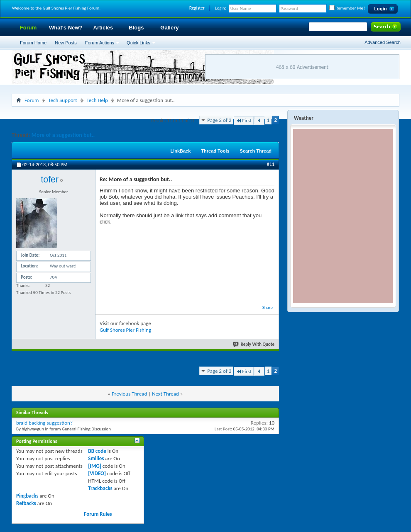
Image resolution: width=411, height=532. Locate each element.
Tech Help (97, 100)
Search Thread (256, 151)
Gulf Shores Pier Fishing (125, 330)
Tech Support (62, 100)
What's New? (66, 28)
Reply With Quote (254, 344)
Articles (103, 28)
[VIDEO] (97, 473)
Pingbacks (27, 496)
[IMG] (95, 466)
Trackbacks (100, 488)
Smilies (96, 458)
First (244, 120)
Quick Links (138, 43)
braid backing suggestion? (44, 423)
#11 (271, 164)
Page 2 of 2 (219, 120)
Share (268, 307)
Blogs (136, 28)
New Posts (66, 43)
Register (197, 8)
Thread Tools (215, 151)
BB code (97, 451)
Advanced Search (383, 42)
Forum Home (33, 43)
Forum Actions (100, 43)
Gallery (169, 28)
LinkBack (180, 151)
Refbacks (26, 503)
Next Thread (165, 394)
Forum (28, 28)
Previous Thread (129, 394)
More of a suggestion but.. (63, 135)
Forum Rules (98, 514)
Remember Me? (347, 8)
